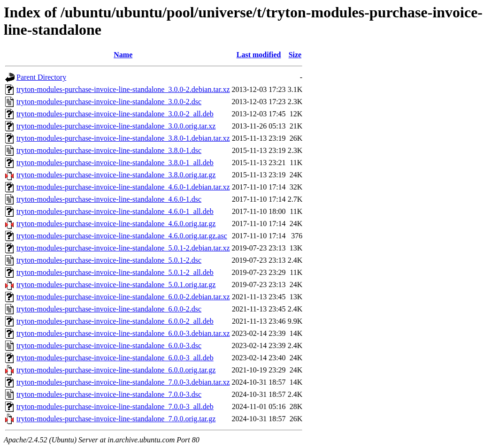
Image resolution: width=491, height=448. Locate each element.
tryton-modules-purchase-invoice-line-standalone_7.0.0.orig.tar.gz (116, 419)
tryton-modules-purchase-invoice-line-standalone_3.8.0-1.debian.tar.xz (123, 138)
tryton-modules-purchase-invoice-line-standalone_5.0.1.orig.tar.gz (116, 285)
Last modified (259, 55)
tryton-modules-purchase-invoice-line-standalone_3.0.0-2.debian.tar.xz (123, 89)
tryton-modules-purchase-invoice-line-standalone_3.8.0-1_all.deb (115, 163)
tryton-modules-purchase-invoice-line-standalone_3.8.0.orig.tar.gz (116, 175)
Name (123, 55)
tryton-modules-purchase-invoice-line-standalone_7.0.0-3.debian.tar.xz (123, 382)
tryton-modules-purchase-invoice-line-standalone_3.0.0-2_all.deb (115, 114)
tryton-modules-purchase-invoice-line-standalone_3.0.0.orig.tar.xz (116, 126)
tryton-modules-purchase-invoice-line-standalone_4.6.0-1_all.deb (115, 211)
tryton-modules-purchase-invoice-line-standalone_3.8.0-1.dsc (109, 150)
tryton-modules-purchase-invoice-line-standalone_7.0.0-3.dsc (109, 394)
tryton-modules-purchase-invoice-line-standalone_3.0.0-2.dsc (109, 102)
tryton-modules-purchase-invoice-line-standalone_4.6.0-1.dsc (109, 199)
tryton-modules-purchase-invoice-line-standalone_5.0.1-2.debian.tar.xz (123, 248)
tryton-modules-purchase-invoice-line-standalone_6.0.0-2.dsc (109, 309)
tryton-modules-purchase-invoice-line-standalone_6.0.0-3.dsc (109, 345)
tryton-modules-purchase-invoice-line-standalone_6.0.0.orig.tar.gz (116, 370)
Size (295, 55)
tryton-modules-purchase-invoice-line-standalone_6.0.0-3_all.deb (115, 358)
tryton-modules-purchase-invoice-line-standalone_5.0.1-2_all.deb (115, 272)
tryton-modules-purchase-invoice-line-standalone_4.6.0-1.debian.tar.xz (123, 187)
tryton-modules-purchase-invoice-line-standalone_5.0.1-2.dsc (109, 260)
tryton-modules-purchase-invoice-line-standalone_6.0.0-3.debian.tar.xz (123, 333)
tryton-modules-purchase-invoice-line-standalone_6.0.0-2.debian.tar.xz (123, 297)
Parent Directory (41, 77)
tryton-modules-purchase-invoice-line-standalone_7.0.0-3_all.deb (115, 406)
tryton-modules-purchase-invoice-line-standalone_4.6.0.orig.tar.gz (116, 224)
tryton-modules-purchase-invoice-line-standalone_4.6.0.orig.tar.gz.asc (122, 236)
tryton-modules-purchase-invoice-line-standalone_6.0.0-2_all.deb (115, 321)
